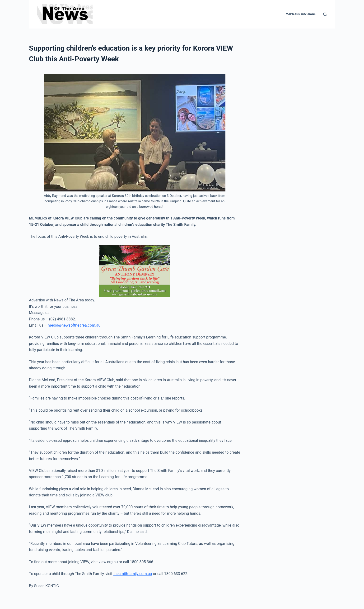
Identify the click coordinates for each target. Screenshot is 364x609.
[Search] (325, 14)
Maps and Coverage (301, 14)
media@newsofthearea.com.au (74, 325)
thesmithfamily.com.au (133, 574)
